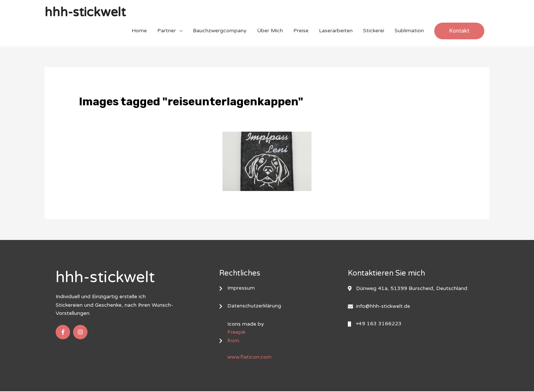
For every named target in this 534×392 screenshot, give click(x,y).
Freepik (236, 333)
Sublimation (409, 31)
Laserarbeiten (336, 31)
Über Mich (270, 31)
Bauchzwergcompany (220, 31)
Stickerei (374, 31)
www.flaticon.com (249, 358)
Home (139, 31)
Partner (167, 31)
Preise (301, 31)
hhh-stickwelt (87, 13)
